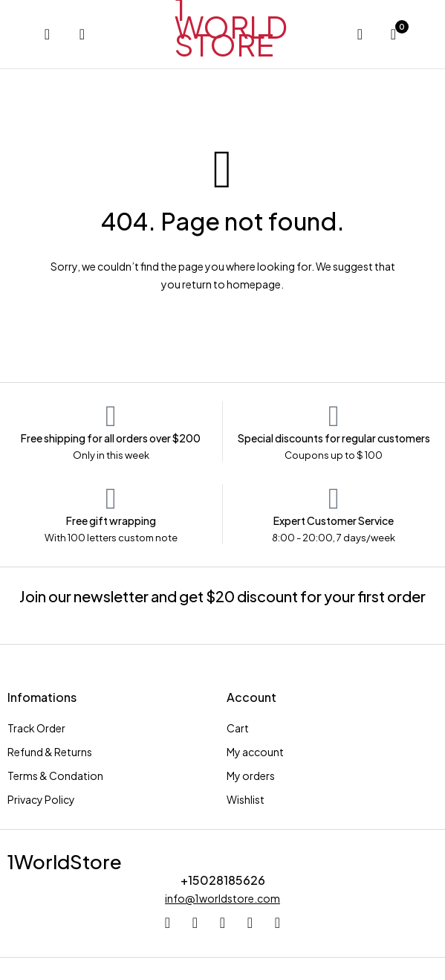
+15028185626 (223, 880)
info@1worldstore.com (222, 898)
